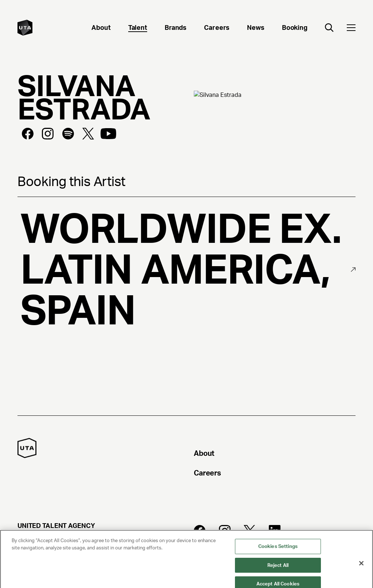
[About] (101, 28)
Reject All (278, 578)
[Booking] (295, 28)
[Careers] (217, 28)
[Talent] (138, 28)
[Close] (361, 576)
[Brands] (176, 28)
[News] (256, 28)
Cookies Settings (278, 559)
